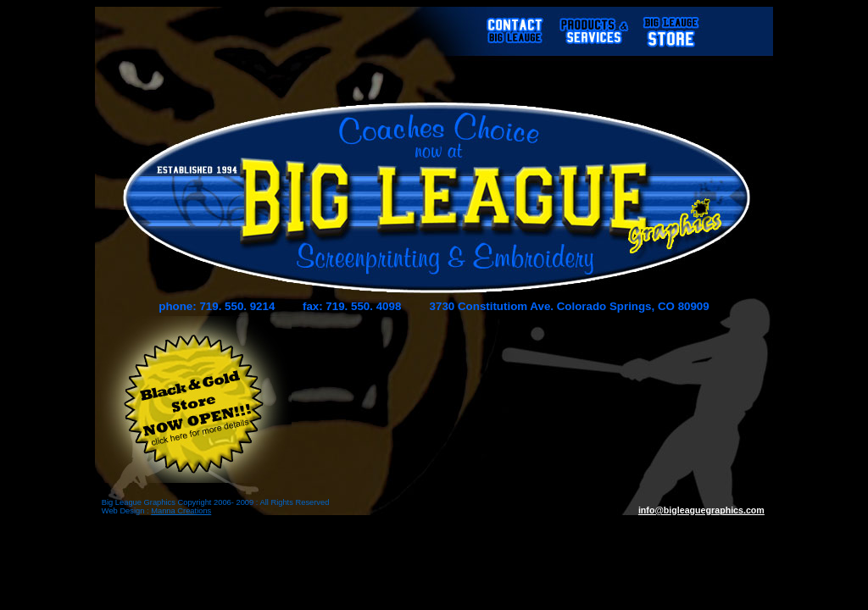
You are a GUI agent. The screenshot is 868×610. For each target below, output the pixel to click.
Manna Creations (181, 511)
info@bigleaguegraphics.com (701, 510)
